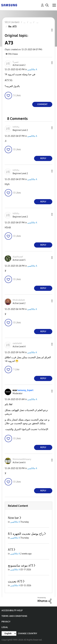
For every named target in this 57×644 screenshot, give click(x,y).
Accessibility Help (12, 610)
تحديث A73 (15, 581)
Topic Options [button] (47, 30)
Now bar (13, 518)
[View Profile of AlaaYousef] (18, 257)
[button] (47, 63)
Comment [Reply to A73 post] (42, 104)
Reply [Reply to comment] (43, 158)
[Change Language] (9, 633)
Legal (5, 627)
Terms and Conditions (14, 616)
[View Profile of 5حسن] (16, 62)
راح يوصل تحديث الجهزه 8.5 (26, 534)
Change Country (28, 633)
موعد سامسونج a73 (21, 565)
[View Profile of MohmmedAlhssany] (22, 459)
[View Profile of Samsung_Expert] (25, 390)
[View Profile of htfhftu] (16, 127)
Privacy (6, 622)
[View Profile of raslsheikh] (17, 343)
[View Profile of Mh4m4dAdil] (19, 300)
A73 (10, 550)
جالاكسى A (32, 70)
